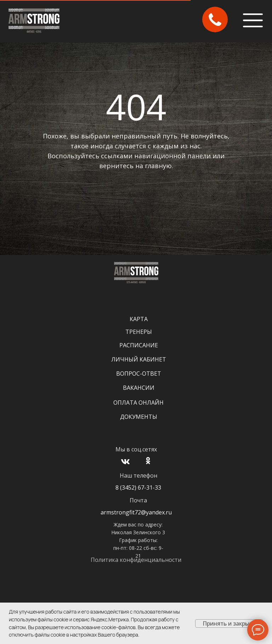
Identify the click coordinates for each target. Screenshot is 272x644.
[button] (215, 19)
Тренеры (139, 332)
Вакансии (139, 388)
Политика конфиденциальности (136, 560)
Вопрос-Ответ (139, 374)
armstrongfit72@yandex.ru (136, 512)
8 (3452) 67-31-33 (138, 488)
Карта (139, 319)
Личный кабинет (139, 359)
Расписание (139, 345)
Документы (139, 417)
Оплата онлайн (138, 403)
